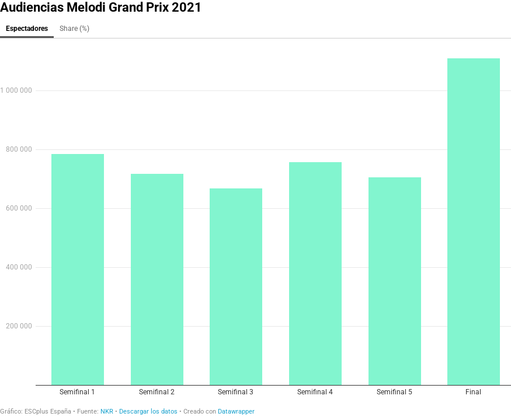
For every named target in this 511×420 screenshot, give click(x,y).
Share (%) (74, 29)
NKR (107, 412)
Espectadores (27, 29)
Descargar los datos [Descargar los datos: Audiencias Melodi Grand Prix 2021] (148, 412)
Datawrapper (236, 412)
